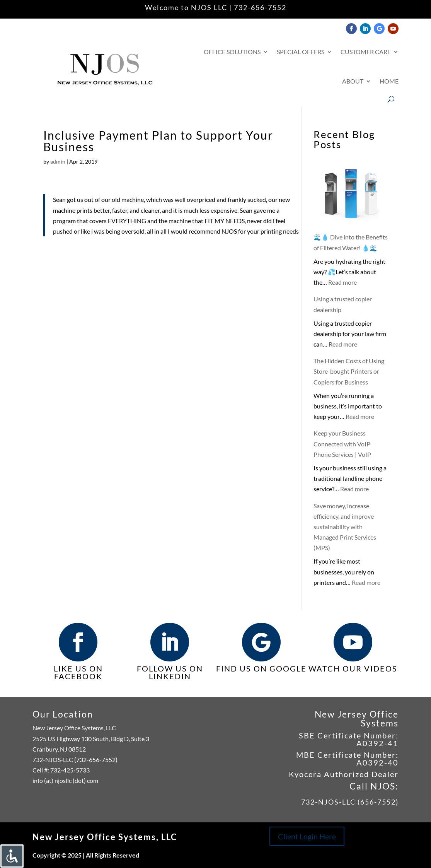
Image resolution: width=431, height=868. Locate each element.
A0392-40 (377, 762)
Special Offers (301, 52)
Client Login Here (307, 836)
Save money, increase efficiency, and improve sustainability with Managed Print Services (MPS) (345, 527)
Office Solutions (232, 52)
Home (389, 81)
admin (58, 161)
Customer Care (366, 52)
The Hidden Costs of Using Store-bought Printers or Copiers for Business (349, 371)
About (353, 81)
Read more (342, 282)
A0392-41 (377, 743)
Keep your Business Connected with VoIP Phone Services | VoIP (342, 443)
